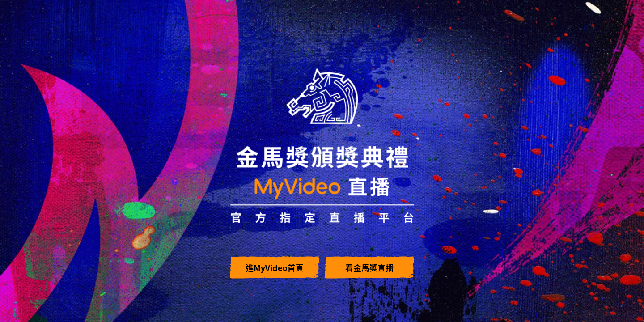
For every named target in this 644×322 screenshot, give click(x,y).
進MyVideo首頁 (274, 267)
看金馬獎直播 (369, 267)
